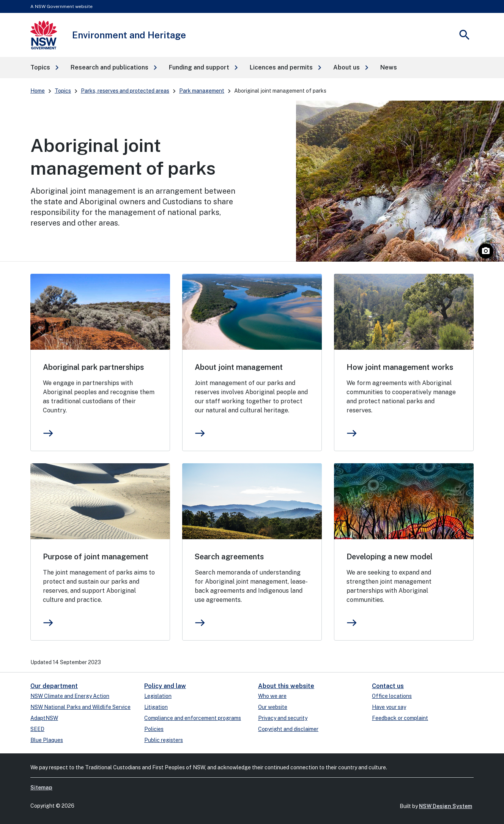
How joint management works (400, 367)
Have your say (389, 707)
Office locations (392, 696)
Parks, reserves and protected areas (125, 91)
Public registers (164, 740)
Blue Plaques (47, 740)
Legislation (158, 696)
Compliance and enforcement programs (193, 718)
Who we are (272, 696)
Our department (54, 686)
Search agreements (229, 557)
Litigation (156, 707)
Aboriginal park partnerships (93, 367)
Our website (273, 707)
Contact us (388, 686)
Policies (154, 729)
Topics (63, 91)
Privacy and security (283, 718)
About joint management (239, 367)
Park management (202, 91)
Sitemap (41, 788)
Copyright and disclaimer (288, 729)
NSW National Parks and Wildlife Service (80, 707)
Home (38, 91)
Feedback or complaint (400, 718)
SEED (37, 729)
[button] (44, 68)
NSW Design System (446, 806)
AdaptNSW (44, 718)
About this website (286, 686)
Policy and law (165, 686)
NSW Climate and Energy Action (70, 696)
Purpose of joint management (96, 557)
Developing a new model (390, 557)
